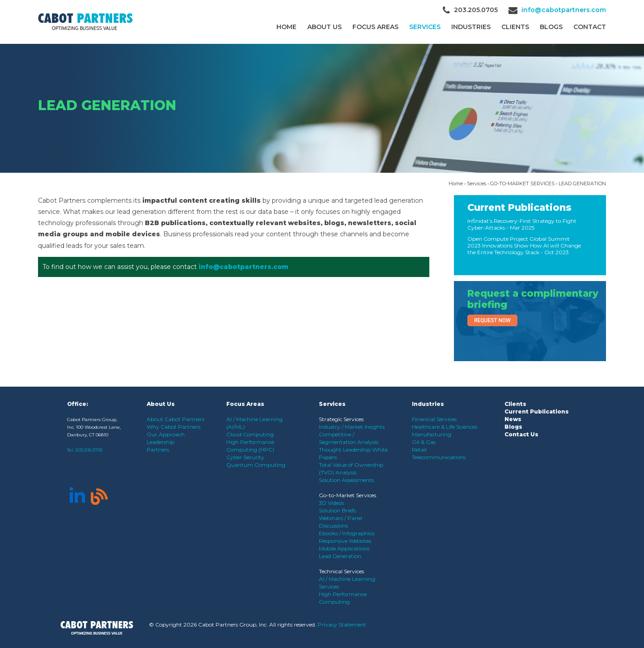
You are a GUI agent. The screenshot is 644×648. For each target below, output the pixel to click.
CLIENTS (515, 27)
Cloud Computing (250, 434)
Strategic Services (341, 419)
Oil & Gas (424, 442)
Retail (419, 450)
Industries (471, 27)
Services (425, 27)
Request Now (492, 320)
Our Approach (166, 434)
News (513, 419)
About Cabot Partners (176, 419)
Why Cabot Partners (174, 427)
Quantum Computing (256, 465)
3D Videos (331, 503)
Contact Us (521, 434)
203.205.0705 (89, 450)
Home (286, 27)
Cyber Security (245, 457)
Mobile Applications (344, 548)
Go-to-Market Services (347, 495)
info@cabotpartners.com (564, 10)
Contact (590, 27)
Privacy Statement (342, 625)
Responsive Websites (345, 541)
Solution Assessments (346, 480)
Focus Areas (375, 27)
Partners (158, 450)
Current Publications (519, 207)
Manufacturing (432, 434)
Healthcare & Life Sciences (445, 427)
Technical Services (341, 571)
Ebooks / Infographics (347, 533)
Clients (515, 404)
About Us (324, 27)
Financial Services (434, 419)
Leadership (161, 442)
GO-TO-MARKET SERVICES (522, 183)
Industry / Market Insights (352, 427)
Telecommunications (439, 457)
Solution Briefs (337, 510)
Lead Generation (340, 556)
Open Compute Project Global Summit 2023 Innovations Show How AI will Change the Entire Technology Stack (524, 245)
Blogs (551, 27)
